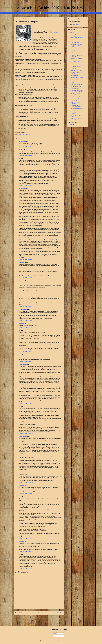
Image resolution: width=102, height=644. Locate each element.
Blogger (60, 641)
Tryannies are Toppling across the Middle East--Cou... (77, 81)
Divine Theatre (22, 141)
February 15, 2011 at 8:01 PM (26, 320)
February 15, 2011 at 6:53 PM (26, 306)
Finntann (21, 281)
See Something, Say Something (75, 99)
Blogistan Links (46, 13)
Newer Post (19, 613)
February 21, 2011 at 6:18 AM (26, 568)
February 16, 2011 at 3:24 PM (26, 494)
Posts (55, 633)
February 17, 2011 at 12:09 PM (26, 551)
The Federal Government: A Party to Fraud (76, 109)
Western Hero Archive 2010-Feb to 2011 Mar (51, 8)
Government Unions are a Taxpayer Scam (76, 49)
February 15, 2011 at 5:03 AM (26, 147)
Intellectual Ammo (35, 13)
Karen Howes (22, 295)
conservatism (22, 134)
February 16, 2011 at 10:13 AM (26, 434)
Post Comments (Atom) (42, 618)
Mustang (42, 31)
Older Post (60, 613)
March (72, 34)
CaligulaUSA (73, 52)
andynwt (50, 641)
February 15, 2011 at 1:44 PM (26, 278)
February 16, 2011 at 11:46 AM (26, 471)
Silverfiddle (22, 262)
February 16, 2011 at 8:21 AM (26, 403)
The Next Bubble (74, 76)
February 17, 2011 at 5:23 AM (26, 538)
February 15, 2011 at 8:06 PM (26, 327)
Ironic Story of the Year (76, 97)
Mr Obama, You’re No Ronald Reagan (75, 94)
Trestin (21, 150)
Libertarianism (74, 13)
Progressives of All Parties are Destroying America (76, 91)
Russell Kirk (18, 77)
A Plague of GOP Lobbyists (77, 70)
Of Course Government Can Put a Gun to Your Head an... (76, 55)
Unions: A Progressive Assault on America (76, 66)
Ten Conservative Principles (48, 78)
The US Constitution (63, 13)
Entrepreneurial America (76, 84)
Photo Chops (25, 13)
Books (54, 13)
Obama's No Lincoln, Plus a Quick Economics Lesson (76, 45)
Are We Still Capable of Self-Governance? (76, 42)
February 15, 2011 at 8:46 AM (26, 155)
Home (17, 13)
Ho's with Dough (74, 88)
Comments (56, 636)
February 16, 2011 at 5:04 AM (26, 362)
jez (20, 158)
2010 (71, 125)
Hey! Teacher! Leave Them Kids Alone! (77, 38)
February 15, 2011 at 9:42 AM (26, 259)
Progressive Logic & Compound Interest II (76, 106)
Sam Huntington (23, 309)
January (73, 122)
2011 (71, 32)
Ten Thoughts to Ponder (76, 86)
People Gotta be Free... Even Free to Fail (76, 62)
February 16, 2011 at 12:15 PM (26, 482)
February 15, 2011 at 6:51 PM (26, 292)
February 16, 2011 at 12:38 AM (26, 352)
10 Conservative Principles (26, 22)
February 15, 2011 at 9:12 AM (26, 185)
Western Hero (75, 25)
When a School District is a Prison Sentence (77, 119)
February (73, 36)
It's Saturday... (74, 68)
